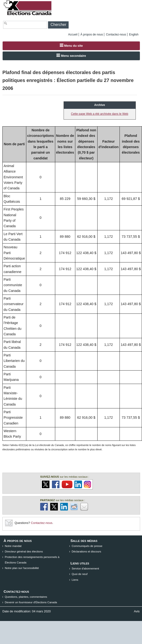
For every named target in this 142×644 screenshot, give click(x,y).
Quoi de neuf (80, 574)
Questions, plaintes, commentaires (26, 597)
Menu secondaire (71, 56)
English (134, 35)
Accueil (73, 35)
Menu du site (71, 46)
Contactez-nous (116, 35)
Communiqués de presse (87, 546)
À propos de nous (92, 35)
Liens (75, 580)
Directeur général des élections (24, 551)
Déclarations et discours (86, 551)
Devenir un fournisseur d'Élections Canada (31, 602)
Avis (137, 611)
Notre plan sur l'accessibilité (22, 568)
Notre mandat (13, 546)
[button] (58, 25)
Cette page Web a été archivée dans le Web (100, 114)
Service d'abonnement (85, 569)
